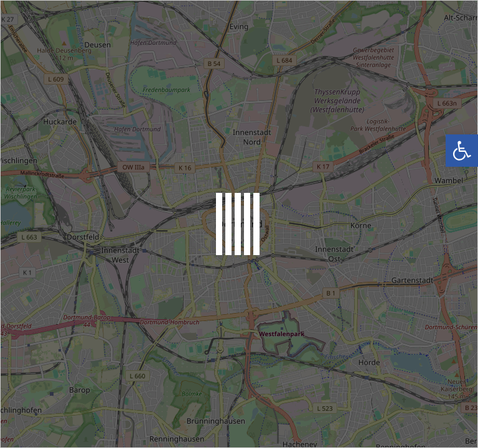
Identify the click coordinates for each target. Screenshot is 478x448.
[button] (462, 151)
